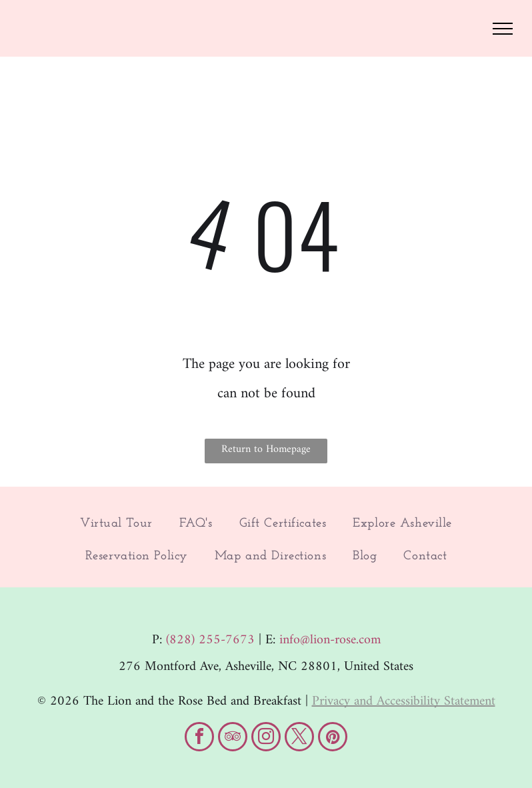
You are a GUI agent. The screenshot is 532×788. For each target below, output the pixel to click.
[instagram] (266, 738)
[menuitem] (116, 524)
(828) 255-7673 (210, 640)
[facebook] (199, 738)
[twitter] (299, 738)
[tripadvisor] (233, 738)
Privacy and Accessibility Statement (404, 702)
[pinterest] (333, 738)
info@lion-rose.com (330, 640)
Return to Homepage (266, 449)
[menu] (503, 29)
